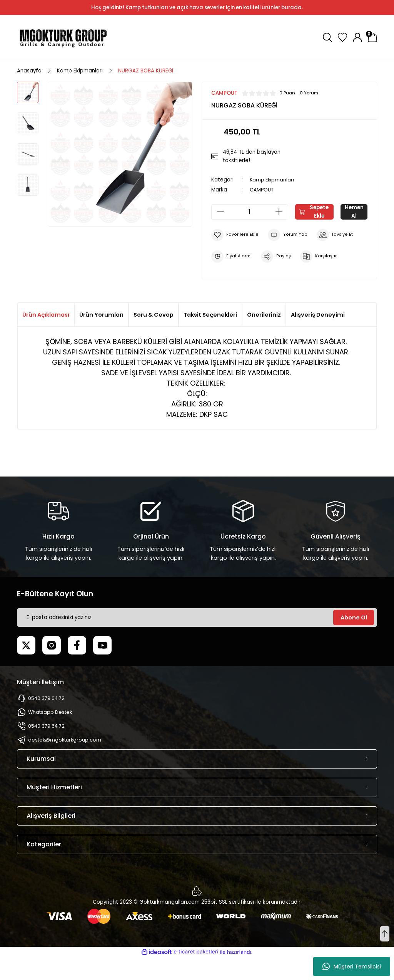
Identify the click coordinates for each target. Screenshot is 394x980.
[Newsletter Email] (197, 640)
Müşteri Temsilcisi (352, 967)
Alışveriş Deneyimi (318, 337)
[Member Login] (357, 37)
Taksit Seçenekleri (210, 337)
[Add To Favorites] (235, 257)
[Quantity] (250, 212)
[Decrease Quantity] (218, 212)
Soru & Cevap (154, 337)
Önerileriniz (264, 337)
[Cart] (372, 37)
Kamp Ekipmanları (273, 180)
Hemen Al (289, 234)
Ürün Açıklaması (46, 337)
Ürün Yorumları (101, 337)
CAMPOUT (262, 190)
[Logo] (63, 37)
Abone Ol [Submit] (354, 640)
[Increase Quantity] (281, 212)
